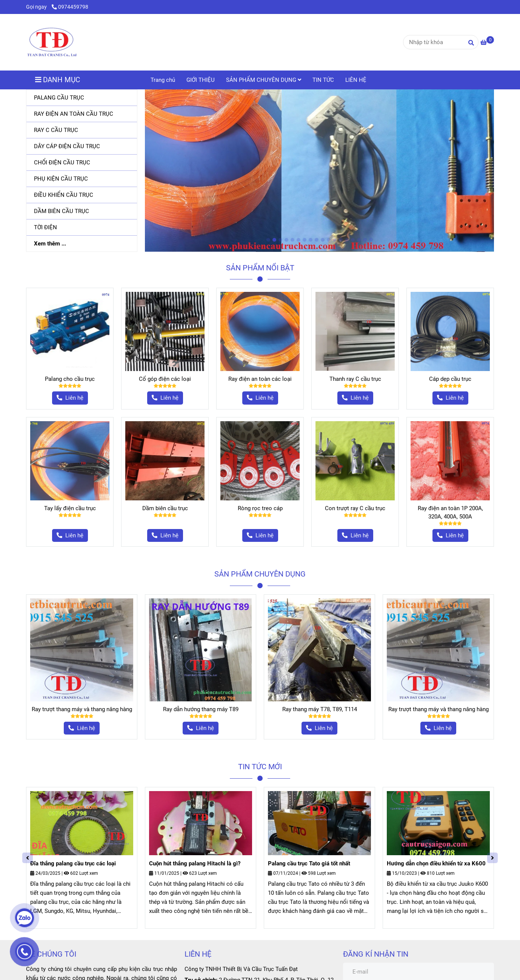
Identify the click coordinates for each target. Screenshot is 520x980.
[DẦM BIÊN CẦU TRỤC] (82, 211)
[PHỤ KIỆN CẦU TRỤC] (82, 179)
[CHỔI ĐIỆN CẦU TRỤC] (82, 163)
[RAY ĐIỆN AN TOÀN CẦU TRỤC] (82, 114)
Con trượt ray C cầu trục (355, 508)
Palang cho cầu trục (70, 379)
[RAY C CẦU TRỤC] (82, 130)
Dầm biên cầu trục (165, 508)
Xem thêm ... (50, 244)
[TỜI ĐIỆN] (82, 228)
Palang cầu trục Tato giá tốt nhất (309, 863)
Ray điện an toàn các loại (260, 379)
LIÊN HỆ (356, 80)
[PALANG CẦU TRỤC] (82, 98)
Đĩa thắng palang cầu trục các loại (73, 863)
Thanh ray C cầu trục (355, 379)
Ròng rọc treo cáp (260, 508)
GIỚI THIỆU (201, 80)
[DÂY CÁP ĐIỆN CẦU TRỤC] (82, 146)
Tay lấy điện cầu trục (70, 508)
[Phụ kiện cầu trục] (487, 43)
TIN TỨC (323, 80)
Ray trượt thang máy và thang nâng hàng (82, 709)
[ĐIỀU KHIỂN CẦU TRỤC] (82, 195)
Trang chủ (163, 80)
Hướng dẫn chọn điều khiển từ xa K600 (436, 863)
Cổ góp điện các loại (165, 379)
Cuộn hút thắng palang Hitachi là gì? (195, 863)
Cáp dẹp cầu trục (450, 379)
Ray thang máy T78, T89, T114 (320, 709)
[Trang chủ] (52, 42)
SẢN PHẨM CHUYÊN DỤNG (264, 80)
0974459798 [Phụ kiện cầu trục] (70, 7)
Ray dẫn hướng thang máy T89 (201, 709)
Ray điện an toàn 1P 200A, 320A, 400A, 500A (450, 512)
